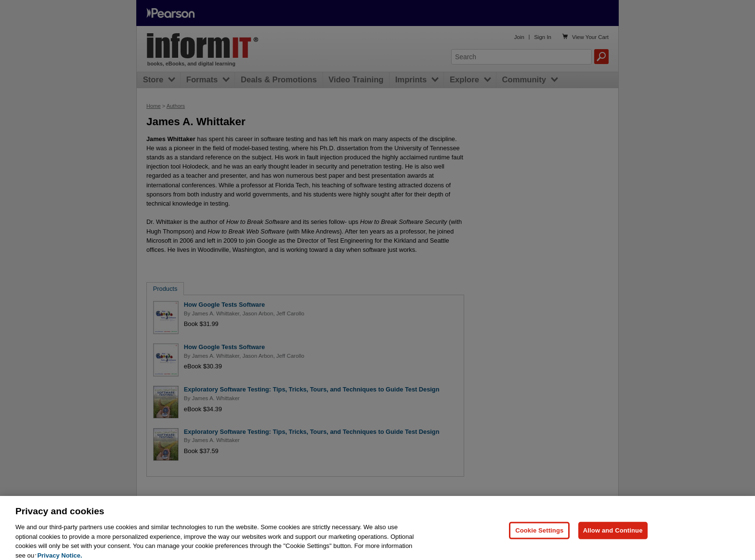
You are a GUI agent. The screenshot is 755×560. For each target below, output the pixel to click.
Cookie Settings (539, 536)
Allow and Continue (613, 536)
